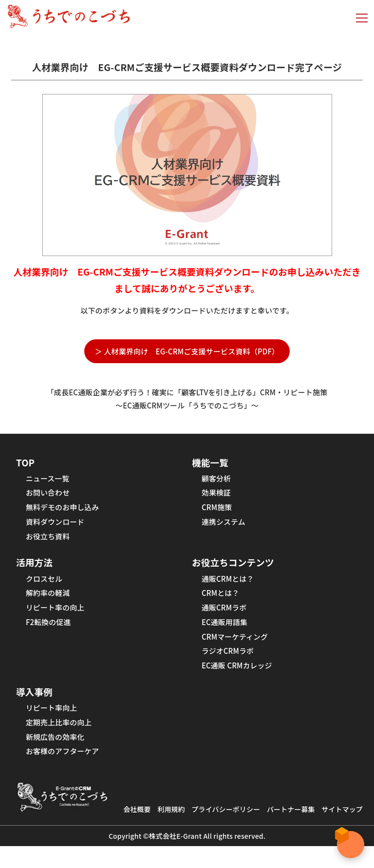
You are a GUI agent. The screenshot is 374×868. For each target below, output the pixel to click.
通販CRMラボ (226, 619)
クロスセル (46, 588)
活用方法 (36, 570)
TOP (26, 463)
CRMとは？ (222, 603)
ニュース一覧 (49, 480)
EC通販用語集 (226, 634)
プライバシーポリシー (248, 818)
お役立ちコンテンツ (236, 570)
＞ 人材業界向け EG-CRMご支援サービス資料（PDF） (187, 351)
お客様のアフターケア (65, 773)
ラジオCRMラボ (230, 665)
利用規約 (189, 818)
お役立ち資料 (49, 543)
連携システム (225, 527)
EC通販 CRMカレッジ (240, 681)
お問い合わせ (49, 496)
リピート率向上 (53, 726)
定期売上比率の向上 (61, 741)
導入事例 (36, 708)
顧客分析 (217, 480)
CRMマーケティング (237, 650)
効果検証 (217, 496)
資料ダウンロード (57, 527)
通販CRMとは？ (230, 588)
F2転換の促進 (50, 634)
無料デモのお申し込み (65, 512)
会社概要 (153, 818)
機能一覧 (212, 463)
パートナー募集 (317, 818)
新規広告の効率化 (57, 757)
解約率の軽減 (49, 603)
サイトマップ (241, 831)
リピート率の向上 (57, 619)
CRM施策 (218, 512)
